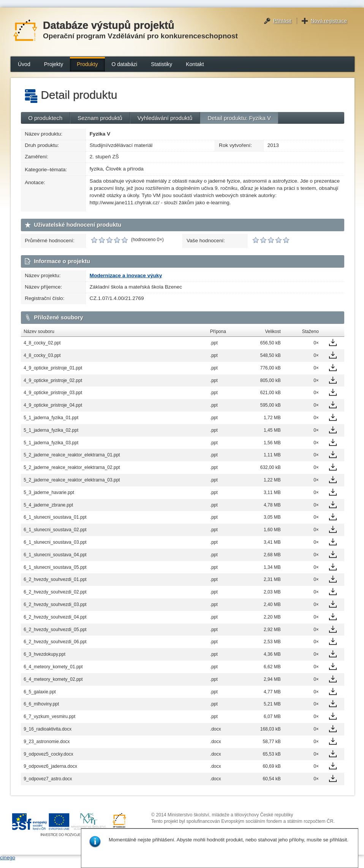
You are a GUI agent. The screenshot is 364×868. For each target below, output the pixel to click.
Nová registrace (329, 21)
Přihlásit (282, 21)
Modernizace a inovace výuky (126, 275)
